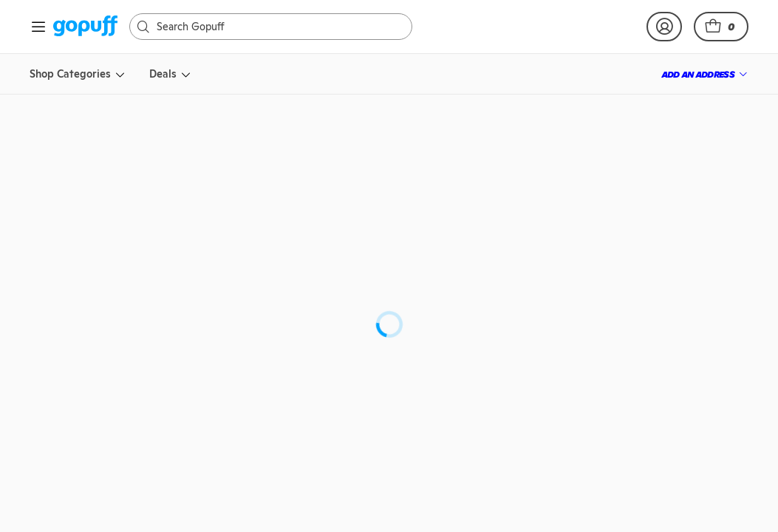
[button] (721, 27)
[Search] (278, 27)
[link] (85, 27)
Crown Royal (479, 230)
